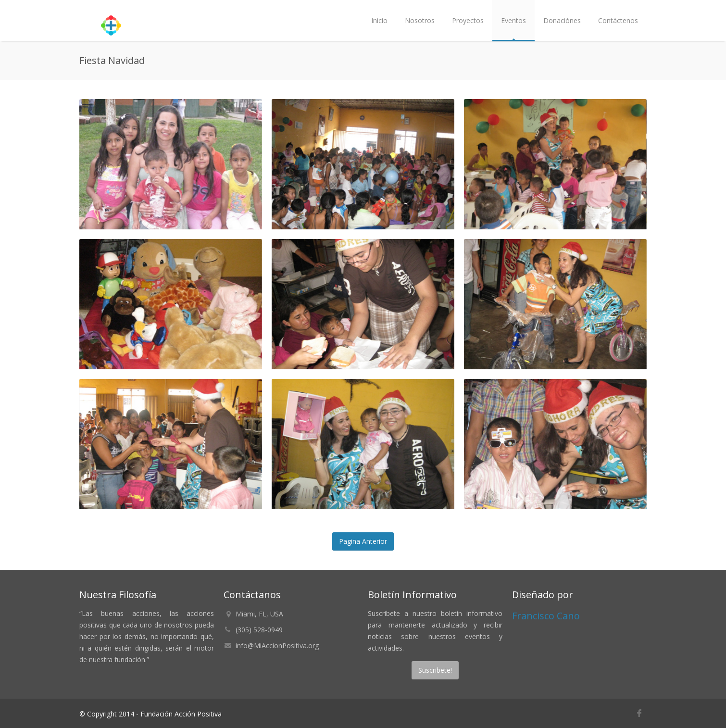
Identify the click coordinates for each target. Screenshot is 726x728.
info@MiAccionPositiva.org (277, 646)
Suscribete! (435, 670)
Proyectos (468, 20)
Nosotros (420, 20)
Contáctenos (618, 20)
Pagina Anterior (363, 541)
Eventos (513, 20)
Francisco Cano (546, 616)
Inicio (379, 20)
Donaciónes (562, 20)
